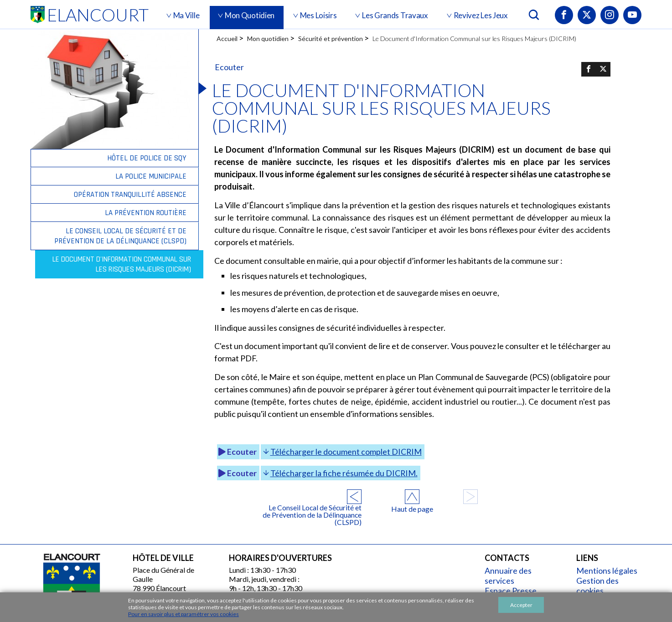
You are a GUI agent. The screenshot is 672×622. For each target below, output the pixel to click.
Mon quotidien (268, 39)
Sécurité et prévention (331, 39)
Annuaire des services (511, 559)
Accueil (227, 39)
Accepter (521, 605)
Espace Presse (513, 574)
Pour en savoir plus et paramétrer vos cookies (184, 614)
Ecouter (237, 437)
